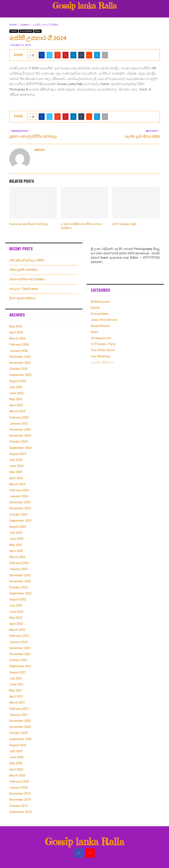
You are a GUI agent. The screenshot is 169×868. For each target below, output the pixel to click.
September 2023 (20, 521)
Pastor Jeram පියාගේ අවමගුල (29, 224)
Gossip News (26, 31)
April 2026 (16, 332)
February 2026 (19, 344)
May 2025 (16, 399)
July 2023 (16, 533)
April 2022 (16, 624)
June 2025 (16, 393)
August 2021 (18, 672)
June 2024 (16, 466)
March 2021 (17, 703)
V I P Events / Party (103, 344)
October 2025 (18, 369)
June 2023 (16, 539)
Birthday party (100, 302)
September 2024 (20, 448)
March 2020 (17, 775)
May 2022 (16, 618)
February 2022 (19, 636)
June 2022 (16, 612)
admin (40, 150)
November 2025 (20, 363)
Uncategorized (101, 338)
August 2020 (18, 745)
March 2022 (17, 630)
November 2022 (20, 581)
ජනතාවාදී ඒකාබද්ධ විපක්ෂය (27, 279)
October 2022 (18, 587)
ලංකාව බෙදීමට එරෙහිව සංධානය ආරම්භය (81, 226)
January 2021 (19, 715)
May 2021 (16, 690)
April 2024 (16, 478)
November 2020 (20, 727)
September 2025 (20, 375)
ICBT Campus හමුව (124, 224)
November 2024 (20, 436)
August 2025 (18, 381)
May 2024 (16, 472)
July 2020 (16, 751)
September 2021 (20, 666)
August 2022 (18, 599)
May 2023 (16, 545)
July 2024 (16, 460)
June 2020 (16, 757)
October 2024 (18, 442)
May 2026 (16, 326)
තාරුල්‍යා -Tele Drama (24, 289)
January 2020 (19, 788)
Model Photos (100, 326)
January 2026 (19, 351)
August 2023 (18, 527)
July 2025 (16, 387)
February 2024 (19, 490)
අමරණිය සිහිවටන (102, 362)
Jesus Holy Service (104, 320)
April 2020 (16, 769)
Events (14, 31)
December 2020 (20, 721)
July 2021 (16, 678)
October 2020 (18, 733)
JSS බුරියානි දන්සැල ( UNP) (27, 260)
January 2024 (19, 496)
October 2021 (18, 660)
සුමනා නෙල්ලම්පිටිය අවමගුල (33, 137)
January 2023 (19, 569)
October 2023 (18, 515)
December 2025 (20, 357)
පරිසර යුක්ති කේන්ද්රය (23, 270)
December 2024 (20, 430)
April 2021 (16, 696)
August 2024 (18, 454)
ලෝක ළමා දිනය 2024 (142, 137)
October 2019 (18, 806)
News (38, 31)
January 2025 (19, 424)
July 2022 (16, 605)
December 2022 (20, 575)
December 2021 (20, 648)
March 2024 (17, 484)
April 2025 (16, 405)
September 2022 (20, 593)
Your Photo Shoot (103, 350)
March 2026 (17, 338)
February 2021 (19, 709)
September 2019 (20, 812)
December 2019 (20, 794)
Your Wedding (100, 356)
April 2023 (16, 551)
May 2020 (16, 763)
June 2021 (16, 684)
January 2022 (19, 642)
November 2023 (20, 508)
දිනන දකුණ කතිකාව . (23, 298)
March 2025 (17, 411)
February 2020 (19, 782)
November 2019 (20, 800)
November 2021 (20, 654)
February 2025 (19, 417)
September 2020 (20, 739)
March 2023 (17, 557)
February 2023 (19, 563)
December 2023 (20, 502)
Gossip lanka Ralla (84, 6)
